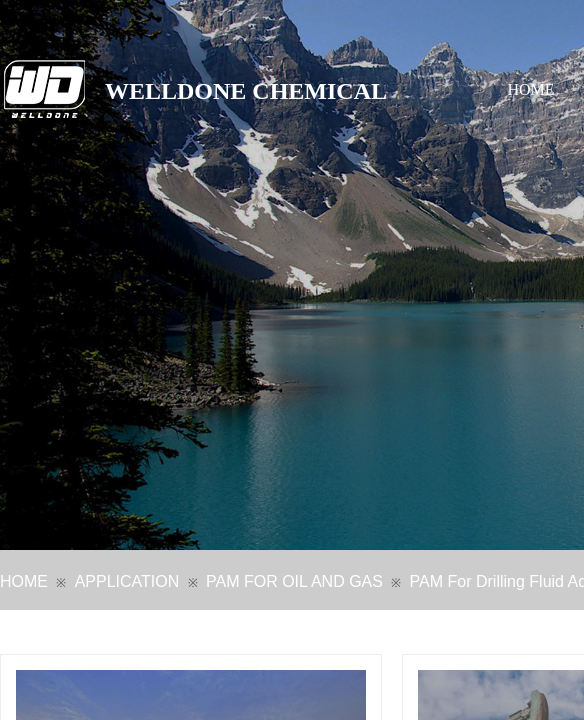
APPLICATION (127, 581)
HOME (531, 89)
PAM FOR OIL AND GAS (294, 581)
